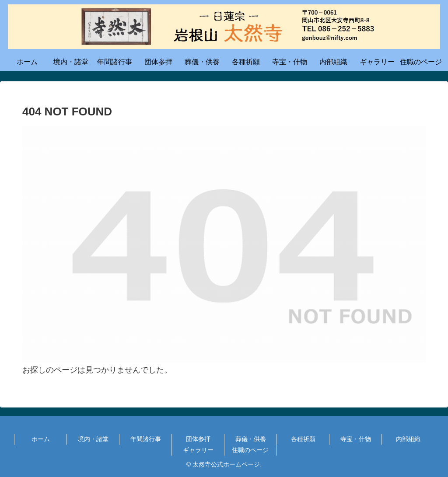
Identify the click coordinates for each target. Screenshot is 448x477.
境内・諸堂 (93, 439)
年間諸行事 (146, 439)
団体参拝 (198, 439)
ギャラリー (198, 450)
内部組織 (408, 439)
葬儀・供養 (251, 439)
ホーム (41, 439)
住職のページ (250, 450)
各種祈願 (303, 439)
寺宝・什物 (356, 439)
